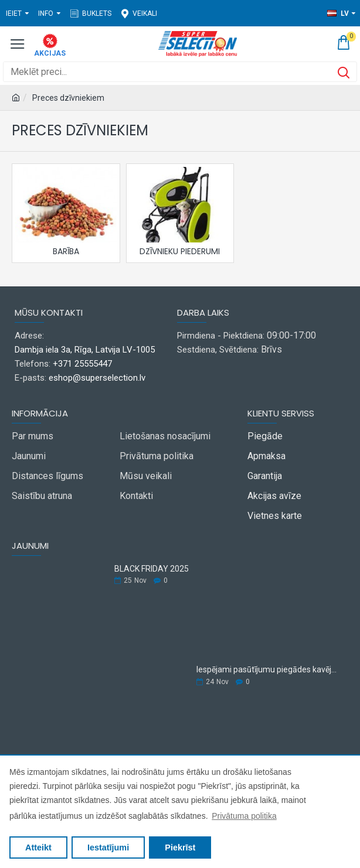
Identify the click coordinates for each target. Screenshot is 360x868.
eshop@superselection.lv (97, 378)
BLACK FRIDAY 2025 (152, 569)
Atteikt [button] (38, 848)
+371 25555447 (82, 364)
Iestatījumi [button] (108, 848)
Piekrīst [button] (180, 848)
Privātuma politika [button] (244, 816)
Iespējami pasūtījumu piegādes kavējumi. (269, 670)
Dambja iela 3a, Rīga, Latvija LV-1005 (85, 350)
